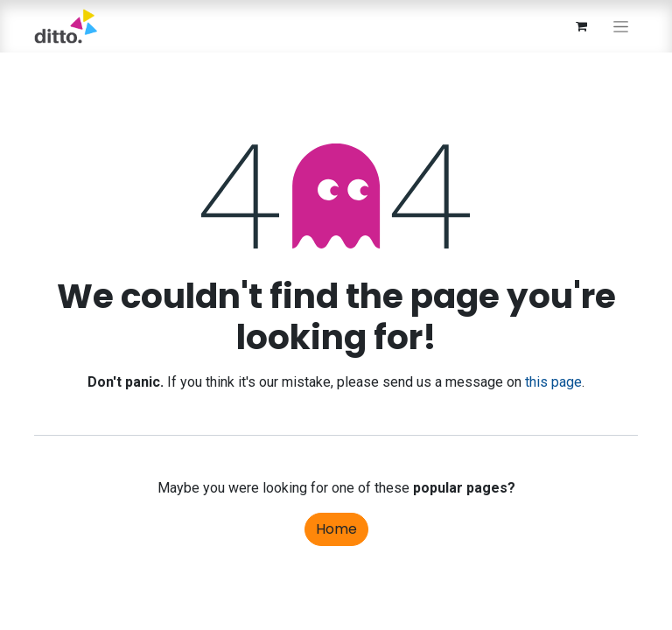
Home (336, 529)
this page (553, 382)
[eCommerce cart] (581, 26)
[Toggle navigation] (621, 26)
